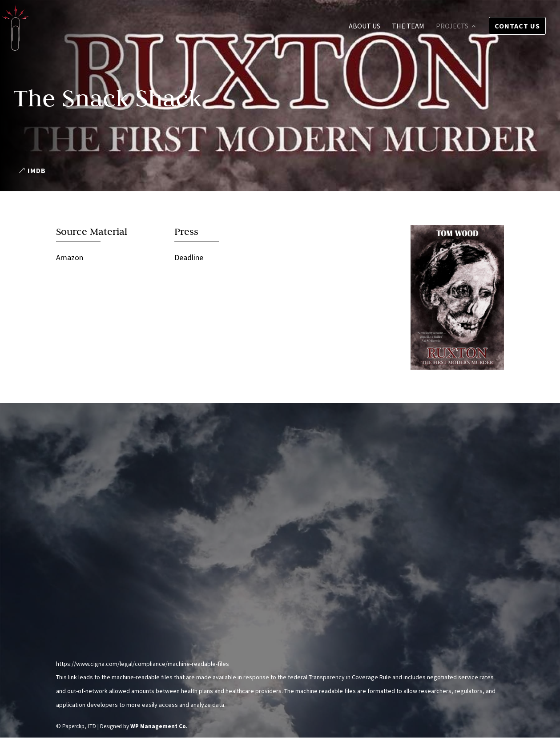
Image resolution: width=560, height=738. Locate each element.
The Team (408, 26)
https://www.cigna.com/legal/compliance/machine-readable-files (143, 664)
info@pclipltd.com (88, 553)
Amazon (70, 257)
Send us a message (362, 620)
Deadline (189, 257)
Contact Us (517, 26)
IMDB (37, 170)
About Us (365, 26)
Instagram (75, 576)
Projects (452, 26)
